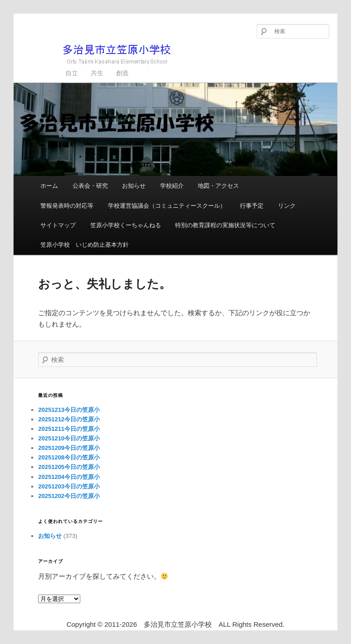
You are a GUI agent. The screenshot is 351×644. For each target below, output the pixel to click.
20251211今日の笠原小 (69, 429)
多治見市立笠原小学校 (102, 54)
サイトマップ (58, 225)
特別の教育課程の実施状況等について (225, 225)
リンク (287, 206)
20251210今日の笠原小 (69, 438)
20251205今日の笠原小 (69, 467)
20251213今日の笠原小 (69, 410)
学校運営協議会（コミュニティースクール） (167, 206)
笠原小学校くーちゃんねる (126, 225)
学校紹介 (172, 186)
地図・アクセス (218, 186)
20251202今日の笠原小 (69, 496)
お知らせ (134, 186)
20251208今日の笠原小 (69, 457)
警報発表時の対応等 (67, 206)
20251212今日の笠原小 (69, 419)
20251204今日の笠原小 (69, 477)
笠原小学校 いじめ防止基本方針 (85, 245)
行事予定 (252, 206)
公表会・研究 (90, 186)
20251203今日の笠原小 (69, 486)
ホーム (49, 186)
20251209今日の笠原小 (69, 448)
